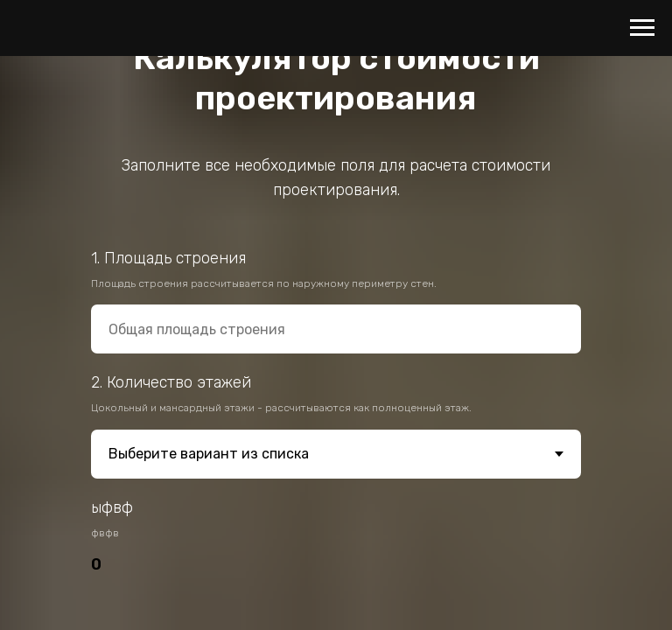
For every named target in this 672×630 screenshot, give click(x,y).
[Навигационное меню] (642, 28)
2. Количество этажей (171, 382)
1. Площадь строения (168, 258)
